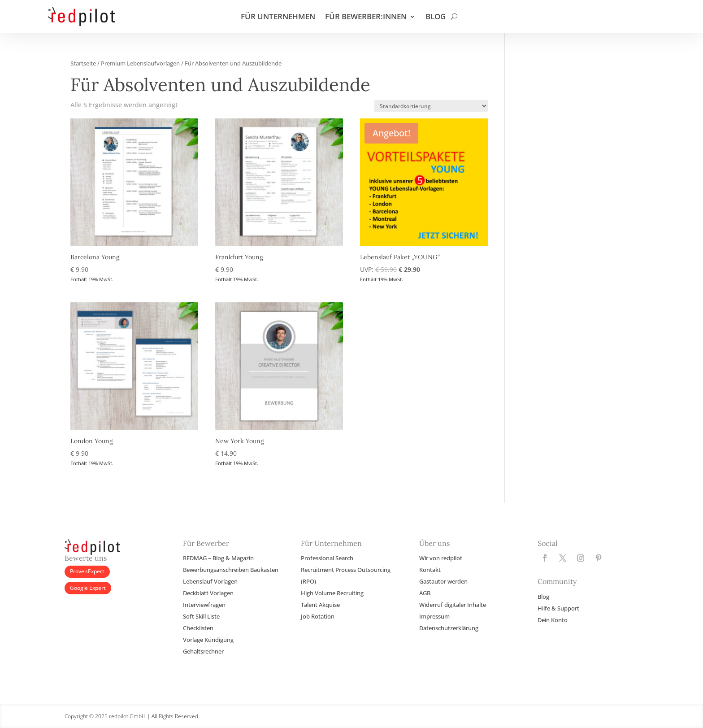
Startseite (83, 63)
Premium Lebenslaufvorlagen (140, 63)
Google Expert (88, 588)
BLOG (436, 17)
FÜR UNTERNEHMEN (278, 17)
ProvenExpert (87, 571)
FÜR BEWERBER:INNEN (366, 17)
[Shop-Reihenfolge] (431, 106)
